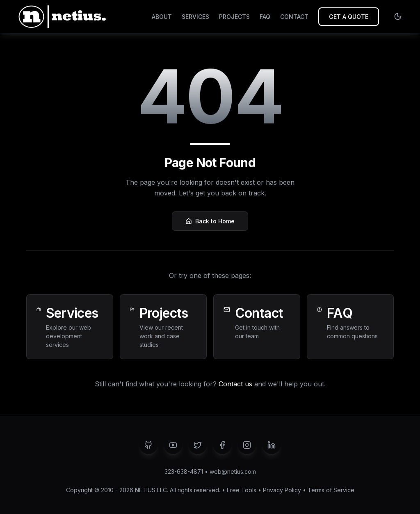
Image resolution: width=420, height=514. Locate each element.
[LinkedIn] (272, 445)
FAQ (265, 17)
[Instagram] (247, 445)
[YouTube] (173, 445)
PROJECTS (234, 17)
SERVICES (195, 17)
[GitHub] (148, 445)
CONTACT (294, 17)
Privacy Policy (282, 490)
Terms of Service (331, 490)
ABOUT (162, 17)
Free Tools (242, 490)
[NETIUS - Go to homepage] (61, 16)
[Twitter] (198, 445)
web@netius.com (233, 472)
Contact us (235, 384)
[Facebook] (222, 445)
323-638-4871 (184, 472)
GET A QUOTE (349, 17)
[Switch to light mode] (398, 16)
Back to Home (210, 221)
